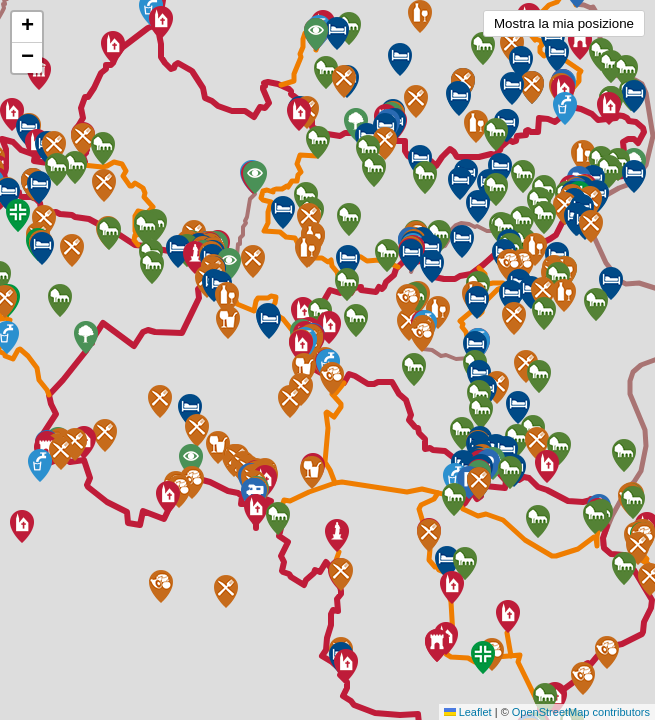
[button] (508, 616)
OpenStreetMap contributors (581, 712)
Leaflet (468, 712)
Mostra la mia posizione (564, 23)
